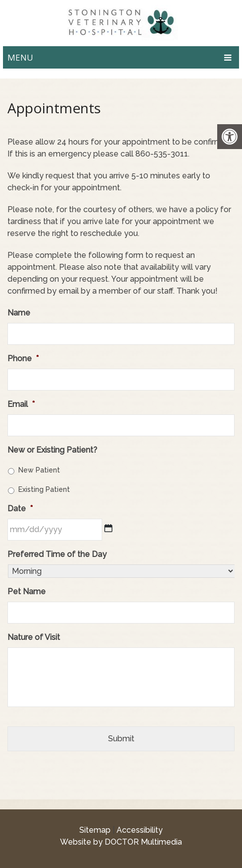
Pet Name (27, 592)
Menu (20, 57)
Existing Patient (44, 489)
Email (21, 404)
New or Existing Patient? (52, 450)
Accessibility (140, 830)
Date (20, 509)
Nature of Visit (34, 637)
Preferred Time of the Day (57, 554)
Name (19, 313)
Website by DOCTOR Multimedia (121, 842)
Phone (23, 358)
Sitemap (95, 830)
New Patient (39, 470)
